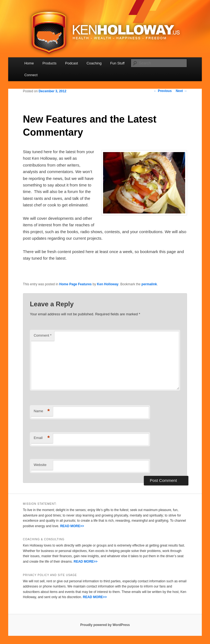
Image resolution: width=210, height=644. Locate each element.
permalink (149, 284)
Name (42, 411)
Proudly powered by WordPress (105, 625)
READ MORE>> (72, 526)
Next (181, 91)
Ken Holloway (108, 284)
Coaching (94, 63)
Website (40, 465)
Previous (163, 91)
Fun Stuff (117, 63)
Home (29, 63)
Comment (43, 335)
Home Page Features (76, 284)
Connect (31, 75)
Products (49, 63)
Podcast (72, 63)
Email (42, 438)
